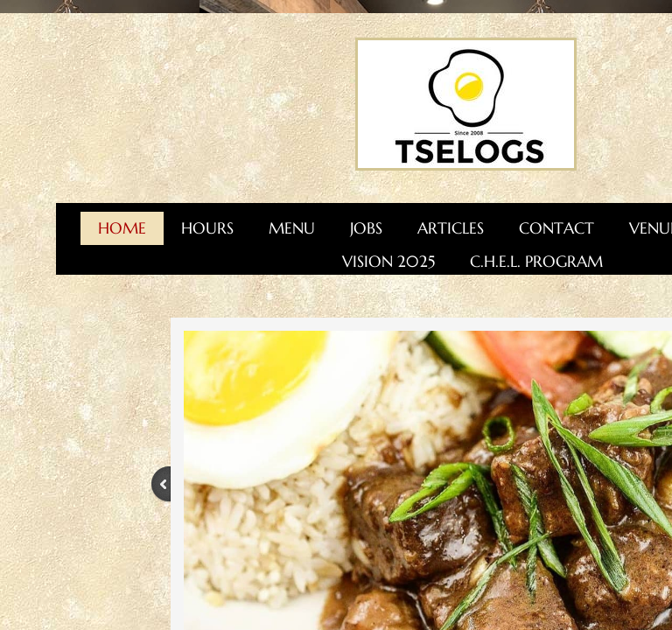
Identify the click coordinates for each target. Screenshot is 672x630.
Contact (556, 228)
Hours (207, 228)
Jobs (366, 228)
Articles (451, 228)
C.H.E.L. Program (536, 261)
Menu (292, 228)
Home (122, 228)
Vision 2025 (388, 261)
